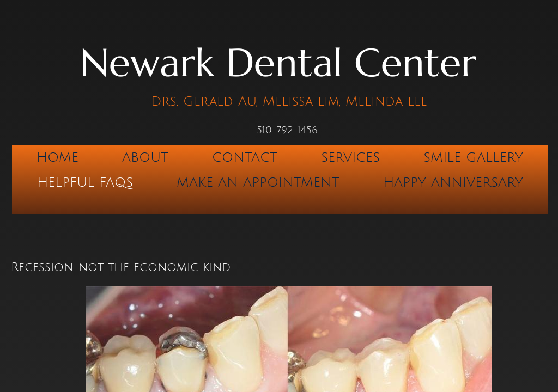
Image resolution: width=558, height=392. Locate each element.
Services (350, 157)
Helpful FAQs (85, 182)
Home (57, 157)
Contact (245, 157)
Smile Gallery (473, 157)
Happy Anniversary (453, 182)
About (145, 157)
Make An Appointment (258, 182)
